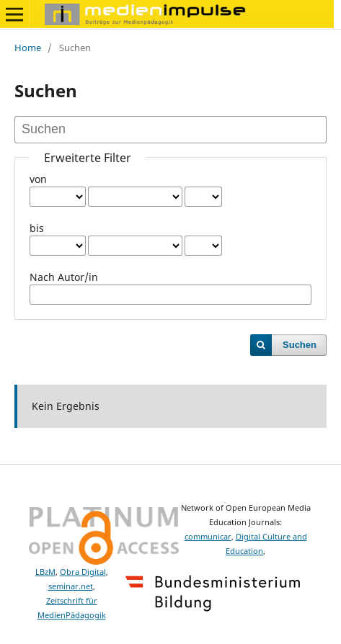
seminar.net (71, 586)
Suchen (300, 345)
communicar (208, 537)
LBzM (45, 572)
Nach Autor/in (64, 277)
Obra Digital (83, 572)
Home (28, 48)
